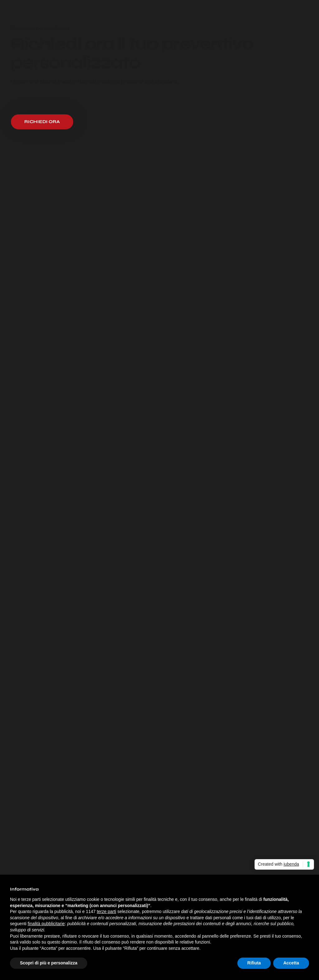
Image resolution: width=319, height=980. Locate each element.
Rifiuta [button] (254, 963)
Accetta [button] (291, 963)
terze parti (107, 911)
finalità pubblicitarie (46, 924)
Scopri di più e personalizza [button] (49, 963)
